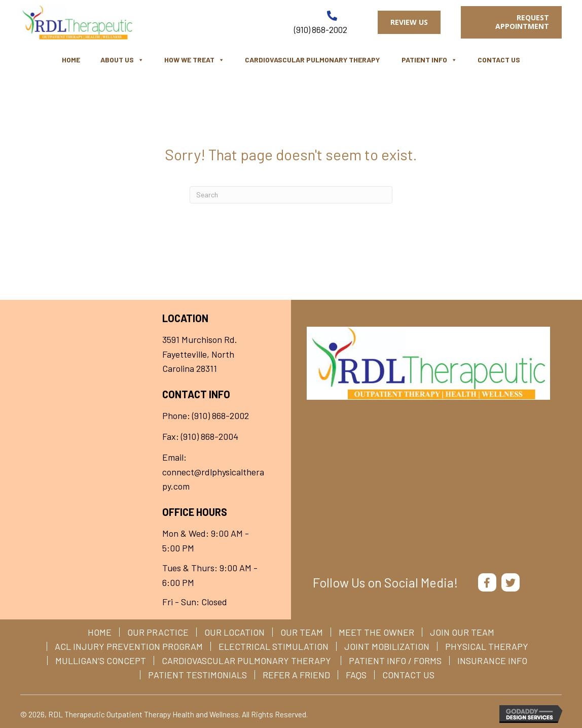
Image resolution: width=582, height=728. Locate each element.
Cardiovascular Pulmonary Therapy (313, 60)
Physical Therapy (487, 646)
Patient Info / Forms (395, 661)
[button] (487, 582)
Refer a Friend (296, 675)
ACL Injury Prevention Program (129, 646)
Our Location (234, 632)
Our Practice (158, 632)
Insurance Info (492, 661)
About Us (122, 60)
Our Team (302, 632)
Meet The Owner (376, 632)
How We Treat (194, 60)
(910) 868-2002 (321, 29)
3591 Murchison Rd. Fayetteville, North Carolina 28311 (200, 354)
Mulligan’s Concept (101, 661)
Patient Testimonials (197, 675)
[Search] (291, 195)
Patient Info (429, 60)
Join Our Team (462, 632)
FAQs (356, 675)
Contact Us (499, 60)
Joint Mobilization (387, 646)
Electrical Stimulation (274, 646)
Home (71, 60)
